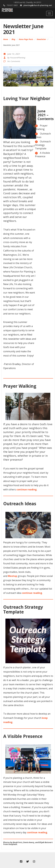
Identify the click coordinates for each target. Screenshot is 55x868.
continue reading (27, 489)
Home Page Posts (26, 39)
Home (6, 39)
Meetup (13, 576)
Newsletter (41, 39)
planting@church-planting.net (38, 5)
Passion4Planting (18, 58)
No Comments (14, 61)
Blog (13, 39)
